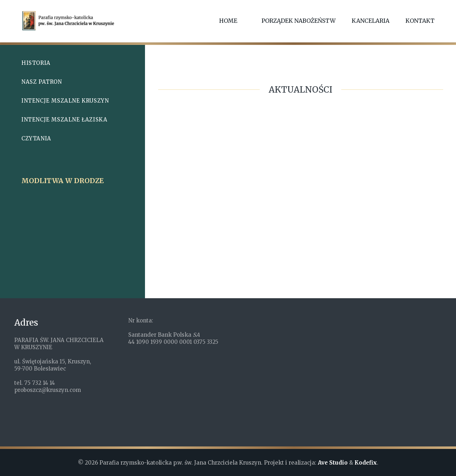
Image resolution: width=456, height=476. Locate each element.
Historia (36, 63)
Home (228, 21)
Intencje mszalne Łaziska (64, 120)
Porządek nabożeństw (299, 21)
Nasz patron (42, 82)
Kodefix (366, 463)
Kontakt (420, 21)
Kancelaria (370, 21)
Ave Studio (333, 463)
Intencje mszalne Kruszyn (65, 101)
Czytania (36, 138)
